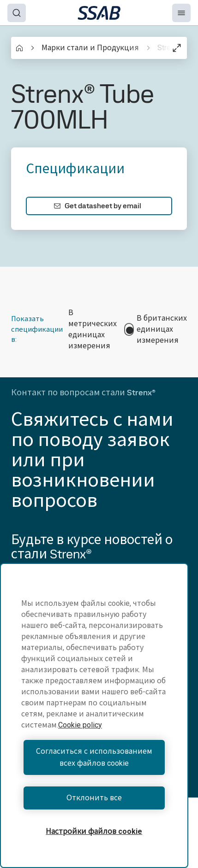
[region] (94, 716)
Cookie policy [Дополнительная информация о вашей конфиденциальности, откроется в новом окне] (80, 725)
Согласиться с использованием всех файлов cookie (94, 757)
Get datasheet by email (97, 206)
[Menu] (181, 13)
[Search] (17, 13)
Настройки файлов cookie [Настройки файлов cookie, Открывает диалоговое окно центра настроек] (94, 831)
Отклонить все (94, 798)
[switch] (129, 329)
